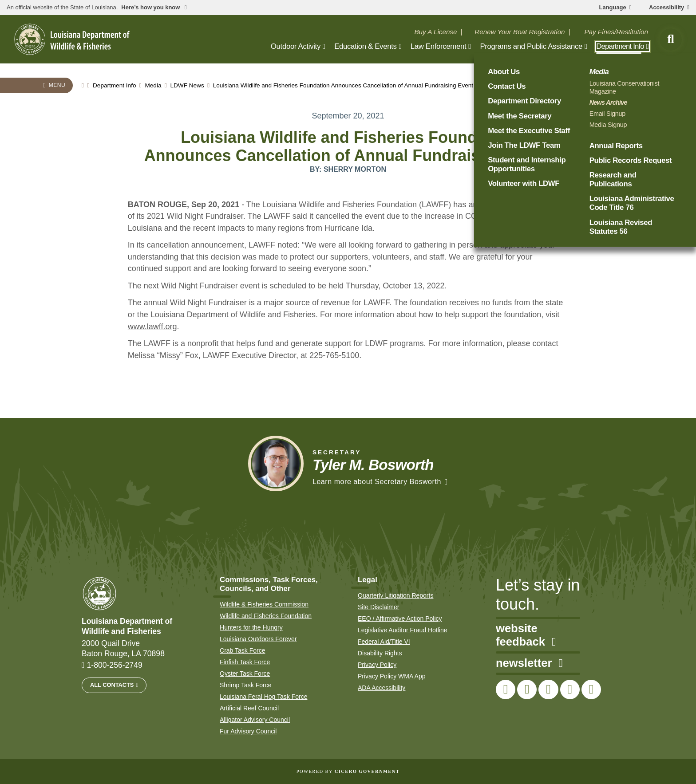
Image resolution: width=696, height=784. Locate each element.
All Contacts (112, 685)
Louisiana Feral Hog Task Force (263, 697)
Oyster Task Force (245, 674)
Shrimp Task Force (245, 685)
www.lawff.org (152, 327)
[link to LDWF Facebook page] (506, 689)
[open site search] (671, 39)
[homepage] (72, 39)
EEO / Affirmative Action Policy (400, 619)
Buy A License (435, 32)
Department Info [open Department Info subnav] (620, 46)
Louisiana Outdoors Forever (258, 639)
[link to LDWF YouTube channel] (570, 689)
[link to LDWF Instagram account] (548, 689)
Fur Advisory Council (248, 731)
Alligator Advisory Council (255, 720)
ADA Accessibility (382, 688)
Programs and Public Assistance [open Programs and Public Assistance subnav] (531, 46)
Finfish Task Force (245, 662)
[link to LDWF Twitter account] (527, 689)
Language (613, 8)
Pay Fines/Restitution (616, 32)
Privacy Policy (377, 665)
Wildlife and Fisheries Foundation (266, 616)
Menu (57, 85)
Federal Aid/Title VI (384, 642)
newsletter (529, 663)
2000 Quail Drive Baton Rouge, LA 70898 (123, 648)
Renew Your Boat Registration (520, 32)
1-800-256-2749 (115, 665)
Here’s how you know (151, 8)
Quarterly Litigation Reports (395, 595)
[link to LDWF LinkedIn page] (591, 689)
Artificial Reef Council (249, 708)
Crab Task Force (242, 650)
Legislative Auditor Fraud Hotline (403, 630)
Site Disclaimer (378, 607)
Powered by (348, 771)
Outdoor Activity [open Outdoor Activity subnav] (296, 46)
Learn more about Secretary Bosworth (377, 482)
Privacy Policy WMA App (392, 676)
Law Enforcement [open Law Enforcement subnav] (439, 46)
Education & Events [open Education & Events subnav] (365, 46)
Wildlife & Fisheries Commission (264, 604)
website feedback (526, 635)
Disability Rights (380, 653)
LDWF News (187, 85)
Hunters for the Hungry (251, 627)
